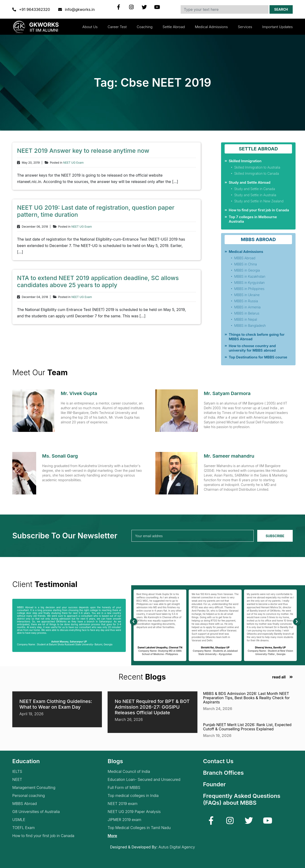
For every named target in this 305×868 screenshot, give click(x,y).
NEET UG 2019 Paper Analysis (134, 812)
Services (245, 27)
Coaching (145, 27)
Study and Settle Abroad (249, 182)
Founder (214, 784)
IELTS (17, 772)
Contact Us (218, 761)
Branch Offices (223, 773)
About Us (90, 27)
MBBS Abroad (245, 258)
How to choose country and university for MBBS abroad (252, 348)
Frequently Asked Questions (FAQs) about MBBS (242, 799)
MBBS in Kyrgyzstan (249, 283)
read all (279, 677)
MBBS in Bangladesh (250, 325)
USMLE (19, 820)
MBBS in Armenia (247, 307)
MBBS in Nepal (245, 319)
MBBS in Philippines (249, 289)
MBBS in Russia (246, 301)
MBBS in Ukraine (247, 295)
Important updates (277, 27)
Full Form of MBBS (124, 788)
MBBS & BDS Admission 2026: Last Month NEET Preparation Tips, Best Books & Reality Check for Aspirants (246, 698)
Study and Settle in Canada (255, 189)
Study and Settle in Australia (255, 195)
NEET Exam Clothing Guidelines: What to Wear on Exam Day (56, 704)
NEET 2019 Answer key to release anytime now (83, 151)
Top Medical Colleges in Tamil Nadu (139, 828)
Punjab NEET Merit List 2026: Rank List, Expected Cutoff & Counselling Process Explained (247, 727)
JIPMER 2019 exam (124, 820)
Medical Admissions (211, 27)
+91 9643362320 (32, 9)
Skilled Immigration (245, 161)
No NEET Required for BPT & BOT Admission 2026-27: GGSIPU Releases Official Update (152, 707)
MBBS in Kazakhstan (250, 276)
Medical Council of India (129, 772)
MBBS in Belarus (247, 313)
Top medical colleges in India (133, 796)
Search (281, 9)
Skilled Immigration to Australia (257, 167)
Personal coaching (29, 796)
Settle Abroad (174, 27)
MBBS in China (245, 264)
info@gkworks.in (76, 9)
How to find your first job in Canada (259, 210)
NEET (17, 780)
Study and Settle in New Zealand (259, 201)
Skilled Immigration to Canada (257, 173)
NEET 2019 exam (122, 804)
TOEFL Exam (24, 828)
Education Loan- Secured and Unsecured (144, 780)
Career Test (117, 27)
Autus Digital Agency (177, 847)
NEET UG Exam (73, 163)
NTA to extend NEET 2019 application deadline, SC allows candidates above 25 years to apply (98, 281)
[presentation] (134, 622)
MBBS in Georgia (247, 270)
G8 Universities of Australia (36, 812)
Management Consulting (34, 788)
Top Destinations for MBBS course (258, 357)
